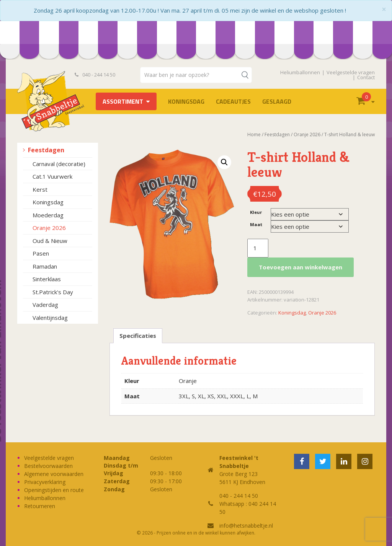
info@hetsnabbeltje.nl (246, 526)
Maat (256, 224)
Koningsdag (186, 101)
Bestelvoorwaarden (48, 466)
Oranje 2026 (49, 228)
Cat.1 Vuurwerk (52, 176)
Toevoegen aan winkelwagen (301, 267)
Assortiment (123, 101)
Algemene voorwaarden (54, 474)
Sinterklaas (47, 279)
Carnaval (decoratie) (59, 164)
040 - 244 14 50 (95, 75)
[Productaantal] (258, 248)
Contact (366, 77)
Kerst (40, 189)
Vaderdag (45, 305)
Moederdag (48, 215)
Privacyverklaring (45, 482)
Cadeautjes (233, 101)
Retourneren (40, 506)
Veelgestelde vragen (351, 72)
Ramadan (45, 266)
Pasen (41, 253)
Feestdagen (46, 150)
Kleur (256, 212)
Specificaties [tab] (138, 336)
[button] (224, 162)
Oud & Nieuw (50, 241)
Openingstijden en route (54, 490)
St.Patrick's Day (53, 292)
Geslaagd (277, 101)
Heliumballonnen (300, 72)
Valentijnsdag (50, 318)
